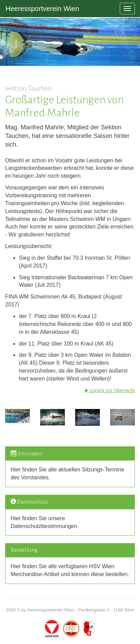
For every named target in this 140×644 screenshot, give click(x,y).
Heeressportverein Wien (42, 9)
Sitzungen (30, 454)
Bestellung (24, 550)
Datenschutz (32, 502)
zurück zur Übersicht (110, 390)
